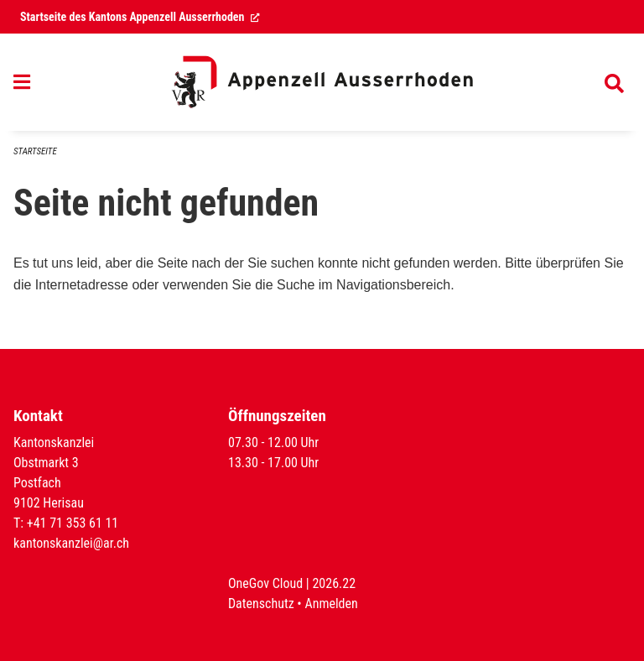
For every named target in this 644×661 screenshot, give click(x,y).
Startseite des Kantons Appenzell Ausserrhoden (140, 17)
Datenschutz (261, 604)
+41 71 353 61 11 (73, 523)
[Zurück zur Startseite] (322, 82)
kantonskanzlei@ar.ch (71, 543)
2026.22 (334, 583)
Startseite (35, 151)
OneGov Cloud (265, 583)
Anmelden (331, 604)
